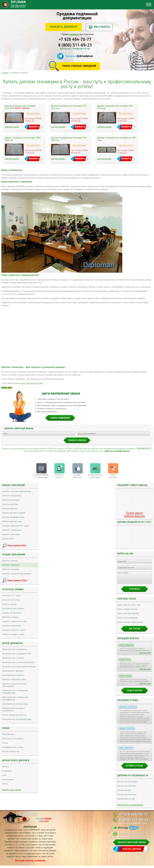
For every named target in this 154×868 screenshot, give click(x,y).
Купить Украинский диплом (14, 715)
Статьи (5, 743)
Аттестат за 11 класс (12, 596)
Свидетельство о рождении (15, 649)
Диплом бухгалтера (126, 801)
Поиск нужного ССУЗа (17, 581)
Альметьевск (8, 780)
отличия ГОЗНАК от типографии (41, 476)
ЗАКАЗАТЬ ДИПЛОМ (132, 852)
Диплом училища (10, 561)
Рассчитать (102, 27)
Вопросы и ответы (59, 476)
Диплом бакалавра (11, 500)
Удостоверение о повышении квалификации (15, 698)
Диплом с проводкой (12, 530)
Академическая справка (13, 609)
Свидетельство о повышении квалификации (15, 692)
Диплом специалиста (12, 496)
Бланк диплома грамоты (13, 675)
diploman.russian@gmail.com (117, 451)
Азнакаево (7, 771)
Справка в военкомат (12, 626)
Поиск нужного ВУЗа (17, 546)
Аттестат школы (9, 604)
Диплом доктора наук (12, 521)
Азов (4, 775)
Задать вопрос (135, 693)
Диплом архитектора (127, 797)
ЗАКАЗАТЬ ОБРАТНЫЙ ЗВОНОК (131, 845)
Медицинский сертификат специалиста (14, 709)
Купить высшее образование (130, 625)
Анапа (5, 784)
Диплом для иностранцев (14, 513)
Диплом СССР (8, 539)
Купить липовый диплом (128, 616)
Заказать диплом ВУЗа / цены (15, 526)
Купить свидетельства (127, 612)
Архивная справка (10, 617)
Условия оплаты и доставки (95, 476)
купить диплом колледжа (31, 383)
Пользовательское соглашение (30, 863)
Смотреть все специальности (130, 807)
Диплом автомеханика (127, 784)
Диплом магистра (10, 504)
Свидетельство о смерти (13, 658)
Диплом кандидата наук (13, 517)
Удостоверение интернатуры (15, 704)
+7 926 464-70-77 (75, 40)
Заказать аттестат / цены (14, 630)
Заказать (34, 127)
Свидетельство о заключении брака (18, 662)
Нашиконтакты (113, 476)
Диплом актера (124, 793)
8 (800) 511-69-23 (75, 45)
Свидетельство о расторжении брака (19, 667)
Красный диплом (10, 509)
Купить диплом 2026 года (129, 607)
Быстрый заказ (33, 113)
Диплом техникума (11, 565)
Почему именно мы (11, 752)
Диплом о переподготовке (14, 680)
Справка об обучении (12, 613)
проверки (74, 34)
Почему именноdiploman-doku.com (135, 515)
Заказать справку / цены (13, 634)
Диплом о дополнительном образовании (14, 685)
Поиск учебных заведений (79, 66)
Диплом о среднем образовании (17, 574)
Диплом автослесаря (127, 788)
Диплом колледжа (11, 569)
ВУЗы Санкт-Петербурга (13, 739)
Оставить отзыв (135, 768)
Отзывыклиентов (77, 476)
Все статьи (135, 631)
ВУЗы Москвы (8, 734)
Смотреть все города (11, 790)
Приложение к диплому (13, 671)
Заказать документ (64, 27)
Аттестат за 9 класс (11, 600)
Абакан (5, 767)
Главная (5, 73)
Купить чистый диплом (127, 620)
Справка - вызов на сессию (14, 621)
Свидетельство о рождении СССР (17, 654)
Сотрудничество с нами (13, 747)
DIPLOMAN (27, 817)
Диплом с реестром (11, 534)
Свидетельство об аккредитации (17, 719)
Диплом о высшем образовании (17, 491)
